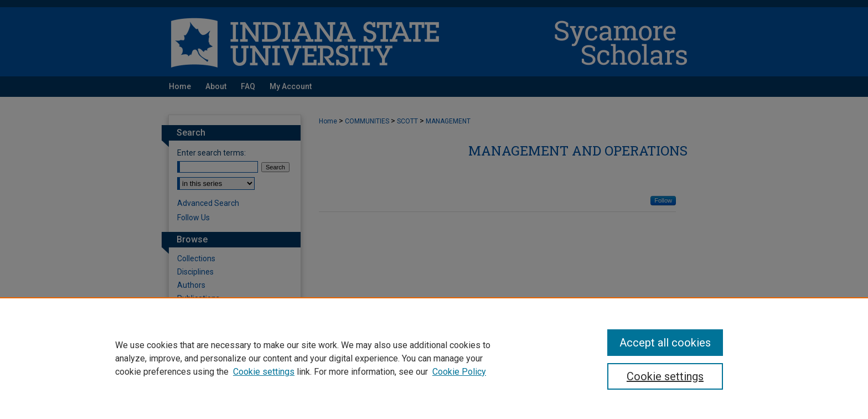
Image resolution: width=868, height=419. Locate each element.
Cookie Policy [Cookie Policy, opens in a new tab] (459, 372)
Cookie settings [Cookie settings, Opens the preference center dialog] (665, 376)
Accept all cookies (665, 343)
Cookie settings (264, 372)
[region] (434, 358)
